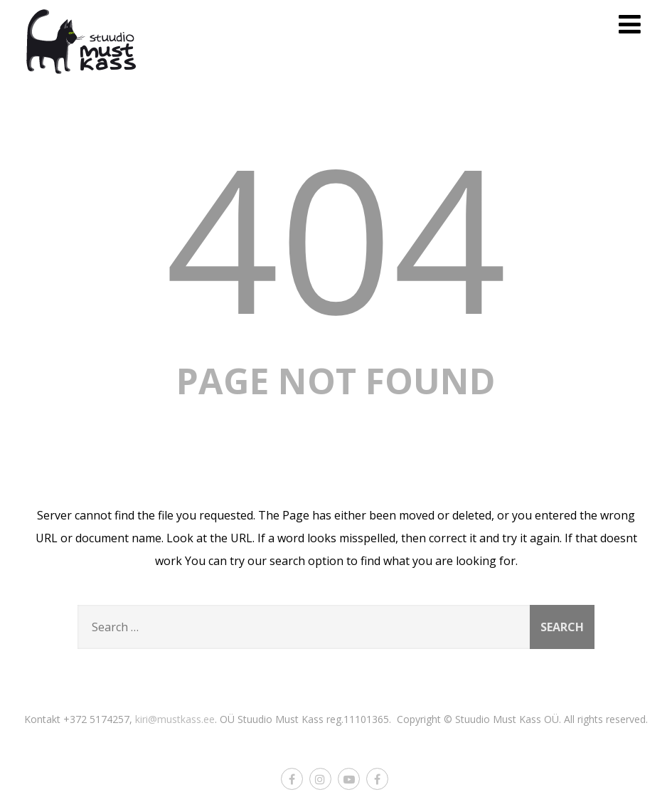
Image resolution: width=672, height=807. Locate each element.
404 (336, 237)
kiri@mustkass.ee (175, 719)
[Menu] (630, 24)
